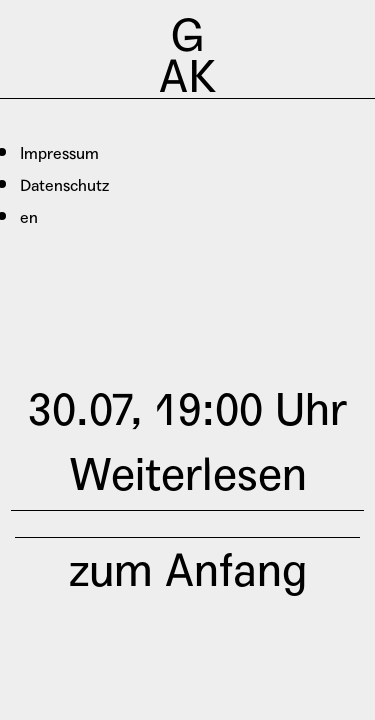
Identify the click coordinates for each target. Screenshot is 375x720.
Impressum (59, 153)
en (29, 217)
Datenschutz (64, 185)
